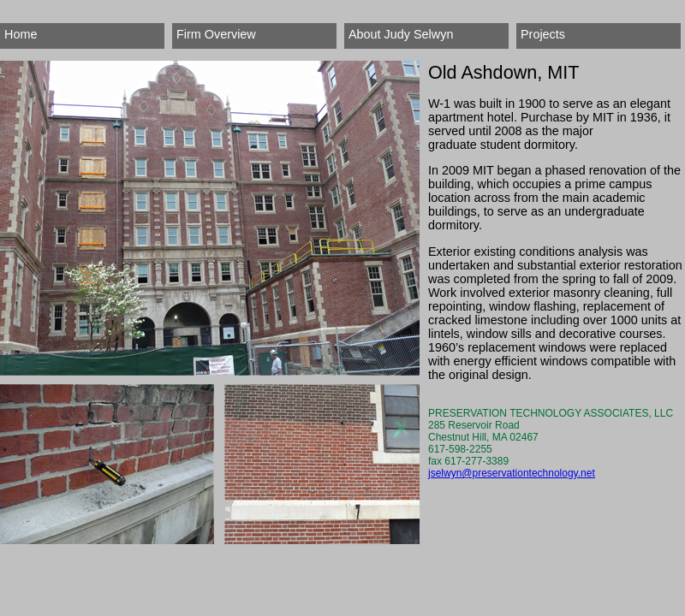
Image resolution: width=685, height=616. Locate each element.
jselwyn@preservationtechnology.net (512, 473)
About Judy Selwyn (401, 34)
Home (21, 34)
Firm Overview (216, 34)
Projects (543, 34)
